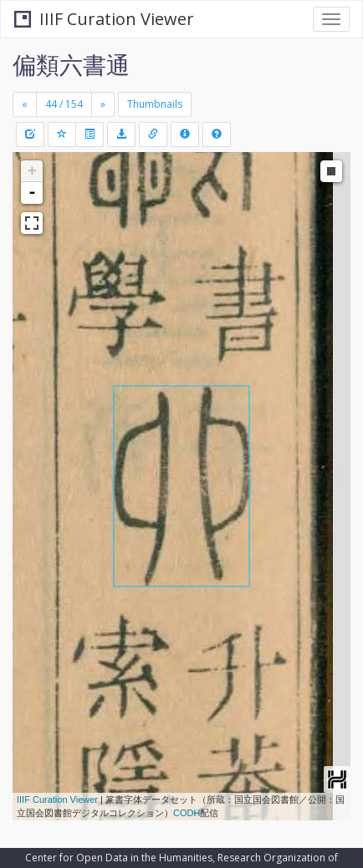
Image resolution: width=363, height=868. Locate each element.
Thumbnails (155, 104)
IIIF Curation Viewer (104, 19)
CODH (187, 813)
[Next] (103, 104)
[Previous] (25, 104)
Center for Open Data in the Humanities (119, 858)
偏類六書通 (71, 64)
